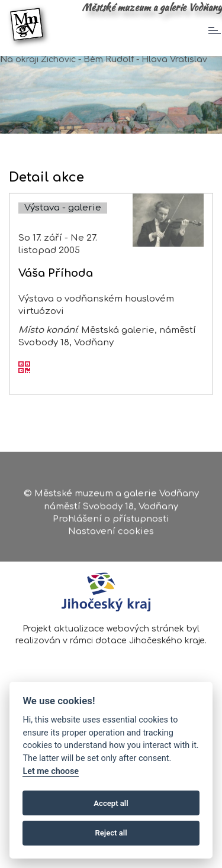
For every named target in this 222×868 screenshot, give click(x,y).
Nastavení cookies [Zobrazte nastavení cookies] (111, 536)
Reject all (111, 833)
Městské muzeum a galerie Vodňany (152, 7)
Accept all (111, 803)
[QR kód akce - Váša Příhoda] (24, 381)
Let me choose (51, 771)
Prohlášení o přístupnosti (111, 524)
